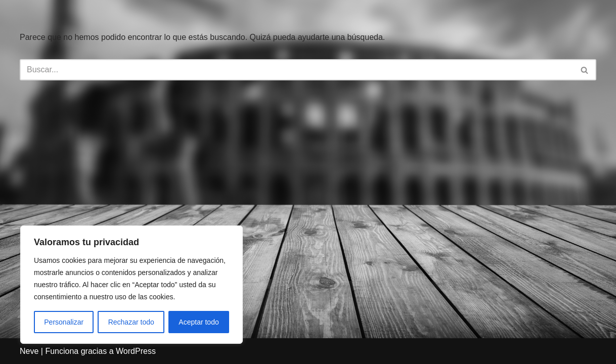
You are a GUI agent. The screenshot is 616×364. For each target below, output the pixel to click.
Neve (29, 351)
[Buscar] (297, 70)
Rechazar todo (131, 322)
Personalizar (64, 322)
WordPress (136, 351)
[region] (131, 285)
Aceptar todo (199, 322)
